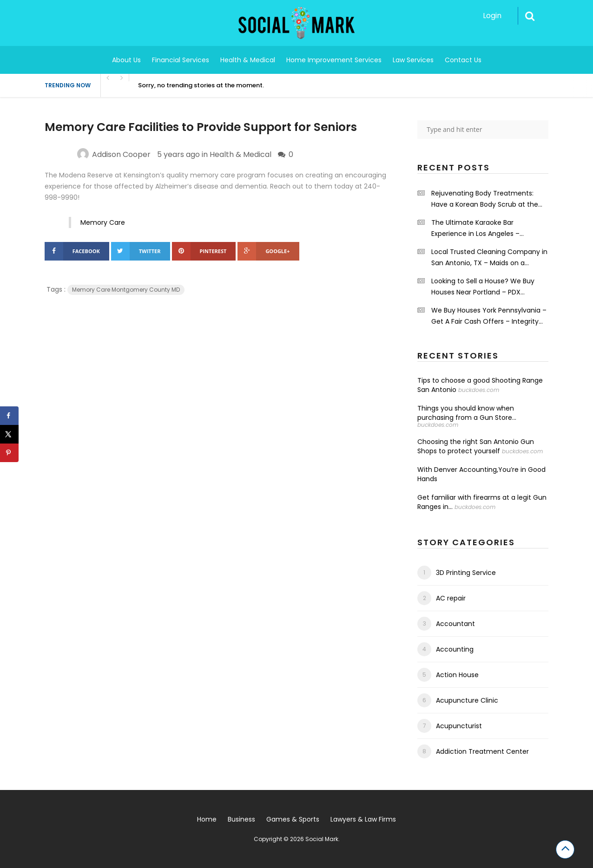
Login (492, 16)
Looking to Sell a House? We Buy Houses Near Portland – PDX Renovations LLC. (483, 287)
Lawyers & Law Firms (363, 819)
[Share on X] (9, 434)
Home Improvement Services (334, 60)
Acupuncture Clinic (467, 700)
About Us (126, 60)
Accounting (455, 649)
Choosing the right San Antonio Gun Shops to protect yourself (476, 446)
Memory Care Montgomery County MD (126, 290)
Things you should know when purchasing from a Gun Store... (467, 413)
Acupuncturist (459, 726)
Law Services (413, 60)
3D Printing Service (466, 573)
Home (207, 819)
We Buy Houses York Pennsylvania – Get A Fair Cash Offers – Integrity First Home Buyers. (489, 316)
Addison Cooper (121, 154)
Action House (457, 675)
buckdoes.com (479, 390)
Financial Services (181, 60)
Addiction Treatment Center (482, 751)
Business (241, 819)
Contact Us (463, 60)
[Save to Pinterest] (9, 453)
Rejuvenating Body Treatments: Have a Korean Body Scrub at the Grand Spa (485, 199)
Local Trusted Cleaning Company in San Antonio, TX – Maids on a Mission (489, 258)
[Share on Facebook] (9, 416)
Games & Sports (293, 819)
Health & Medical (248, 60)
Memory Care (103, 222)
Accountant (455, 624)
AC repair (451, 598)
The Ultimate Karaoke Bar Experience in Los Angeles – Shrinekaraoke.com (475, 228)
